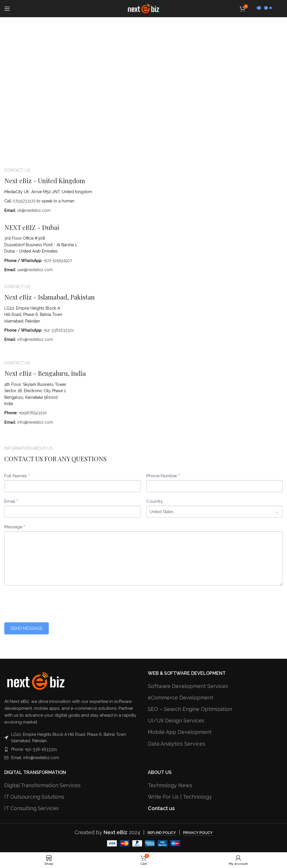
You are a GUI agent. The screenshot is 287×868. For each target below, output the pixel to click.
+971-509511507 (58, 261)
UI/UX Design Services (176, 721)
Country (155, 501)
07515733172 (24, 201)
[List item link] (72, 749)
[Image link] (36, 681)
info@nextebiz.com (35, 339)
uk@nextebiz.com (34, 210)
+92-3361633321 (59, 330)
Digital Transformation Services (42, 785)
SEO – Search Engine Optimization (190, 709)
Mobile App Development (180, 732)
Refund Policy (162, 833)
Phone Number (163, 476)
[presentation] (48, 603)
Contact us (161, 808)
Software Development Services (188, 686)
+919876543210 (33, 413)
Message (15, 527)
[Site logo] (143, 8)
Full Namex (17, 476)
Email (11, 501)
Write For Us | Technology (180, 797)
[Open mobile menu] (7, 9)
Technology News (170, 785)
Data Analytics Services (177, 744)
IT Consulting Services (32, 808)
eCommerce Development (181, 698)
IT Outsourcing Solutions (34, 797)
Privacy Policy (198, 833)
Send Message (27, 628)
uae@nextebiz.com (35, 270)
